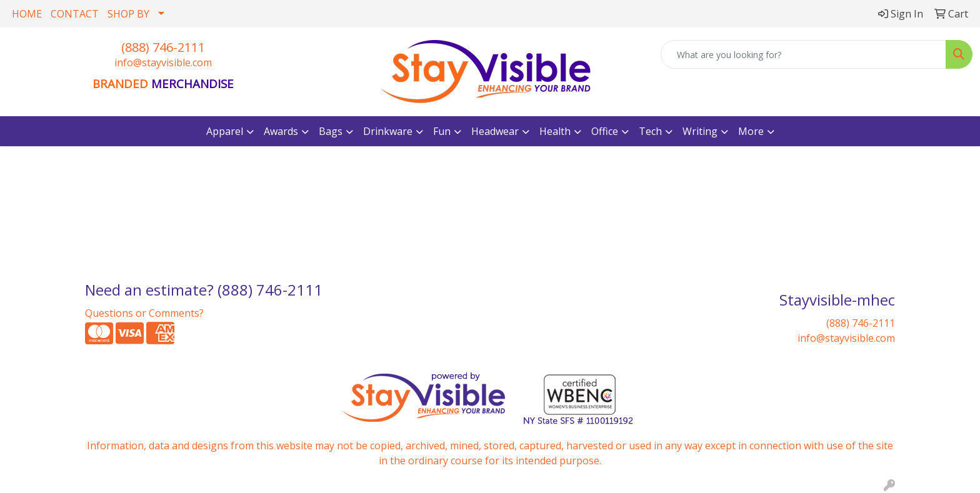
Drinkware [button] (388, 131)
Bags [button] (331, 131)
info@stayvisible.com (163, 62)
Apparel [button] (225, 131)
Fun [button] (442, 131)
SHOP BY (128, 14)
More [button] (751, 131)
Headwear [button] (495, 131)
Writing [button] (700, 131)
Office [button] (605, 131)
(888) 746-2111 (163, 47)
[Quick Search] (803, 54)
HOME (27, 14)
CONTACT (75, 14)
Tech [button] (650, 131)
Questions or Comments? (144, 313)
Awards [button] (281, 131)
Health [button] (555, 131)
